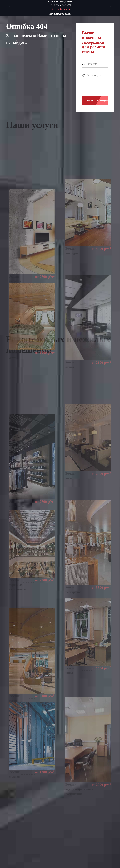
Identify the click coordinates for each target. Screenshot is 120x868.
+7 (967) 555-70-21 (60, 5)
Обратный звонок (60, 9)
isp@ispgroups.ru (60, 14)
